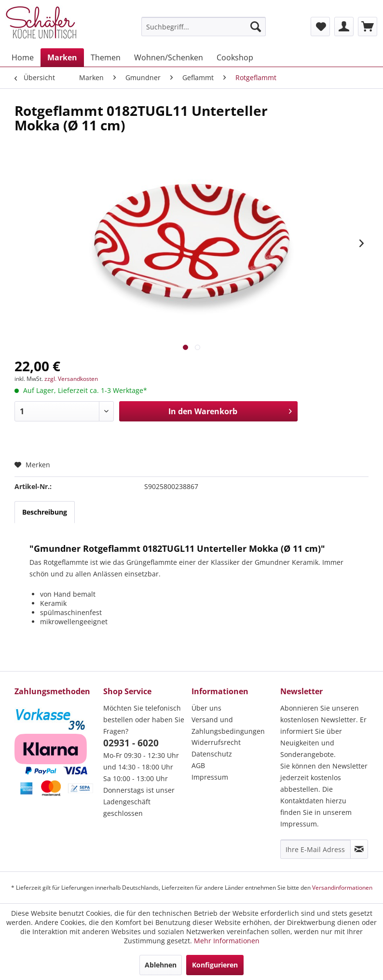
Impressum (210, 777)
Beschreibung (45, 512)
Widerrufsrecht (216, 742)
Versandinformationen (342, 888)
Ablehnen (161, 965)
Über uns (206, 708)
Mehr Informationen (227, 941)
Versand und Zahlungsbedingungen (228, 725)
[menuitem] (204, 27)
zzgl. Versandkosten (71, 379)
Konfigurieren (215, 965)
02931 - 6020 (131, 743)
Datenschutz (212, 754)
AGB (198, 765)
